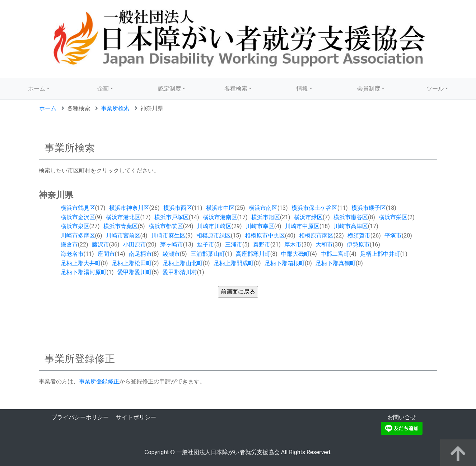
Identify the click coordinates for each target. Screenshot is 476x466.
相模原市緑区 (214, 236)
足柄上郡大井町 (81, 263)
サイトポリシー (136, 417)
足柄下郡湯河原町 (84, 272)
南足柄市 (140, 254)
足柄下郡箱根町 (285, 263)
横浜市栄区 (393, 217)
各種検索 (236, 89)
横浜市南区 (263, 208)
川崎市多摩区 (78, 236)
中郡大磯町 (295, 254)
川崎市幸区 (260, 226)
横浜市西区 (178, 208)
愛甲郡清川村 (180, 272)
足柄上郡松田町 (132, 263)
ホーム (37, 89)
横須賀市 (359, 236)
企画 (103, 89)
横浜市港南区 (220, 217)
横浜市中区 (220, 208)
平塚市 (393, 236)
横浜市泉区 (75, 226)
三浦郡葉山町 (208, 254)
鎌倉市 (69, 244)
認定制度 (169, 89)
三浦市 (234, 244)
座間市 (106, 254)
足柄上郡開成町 (234, 263)
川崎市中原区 (302, 226)
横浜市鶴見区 (78, 208)
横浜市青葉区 (121, 226)
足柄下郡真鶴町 (336, 263)
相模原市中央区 (265, 236)
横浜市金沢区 (78, 217)
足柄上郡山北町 (183, 263)
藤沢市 (101, 244)
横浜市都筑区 (166, 226)
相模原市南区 (316, 236)
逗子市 (206, 244)
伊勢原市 (358, 244)
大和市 (324, 244)
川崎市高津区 (351, 226)
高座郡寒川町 (253, 254)
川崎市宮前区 (123, 236)
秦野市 (262, 244)
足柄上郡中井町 (380, 254)
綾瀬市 (171, 254)
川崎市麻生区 (168, 236)
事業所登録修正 (99, 381)
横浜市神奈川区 (129, 208)
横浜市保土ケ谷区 (314, 208)
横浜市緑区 (308, 217)
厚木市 (293, 244)
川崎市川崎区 (214, 226)
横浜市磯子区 (369, 208)
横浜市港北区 (123, 217)
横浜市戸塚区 (172, 217)
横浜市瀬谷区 (351, 217)
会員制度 (369, 89)
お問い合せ (402, 417)
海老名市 (72, 254)
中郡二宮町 (335, 254)
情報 (302, 89)
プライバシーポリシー (80, 417)
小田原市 (135, 244)
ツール (435, 89)
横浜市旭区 (266, 217)
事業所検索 (115, 108)
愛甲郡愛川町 (135, 272)
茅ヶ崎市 (172, 244)
